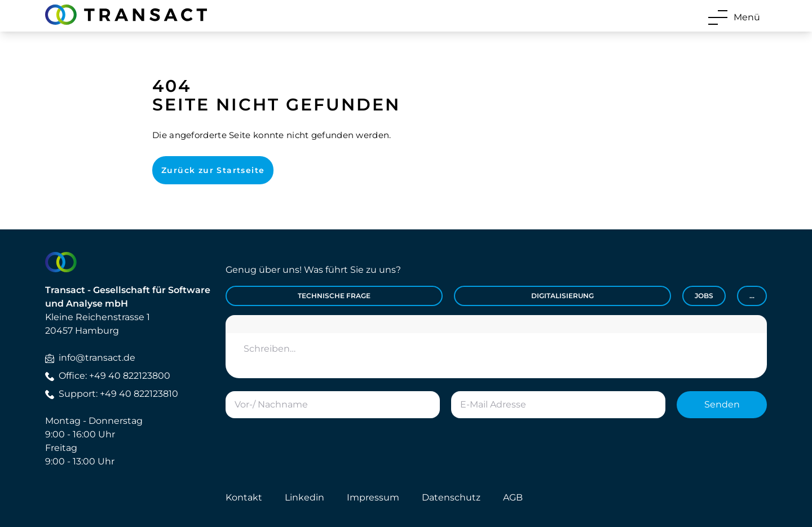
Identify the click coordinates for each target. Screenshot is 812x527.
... (752, 296)
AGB (513, 497)
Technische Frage (334, 296)
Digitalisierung (562, 296)
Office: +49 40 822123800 (108, 376)
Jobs (704, 296)
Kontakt (244, 497)
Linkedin (304, 497)
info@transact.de (90, 358)
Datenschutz (451, 497)
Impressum (373, 497)
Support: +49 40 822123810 (112, 394)
